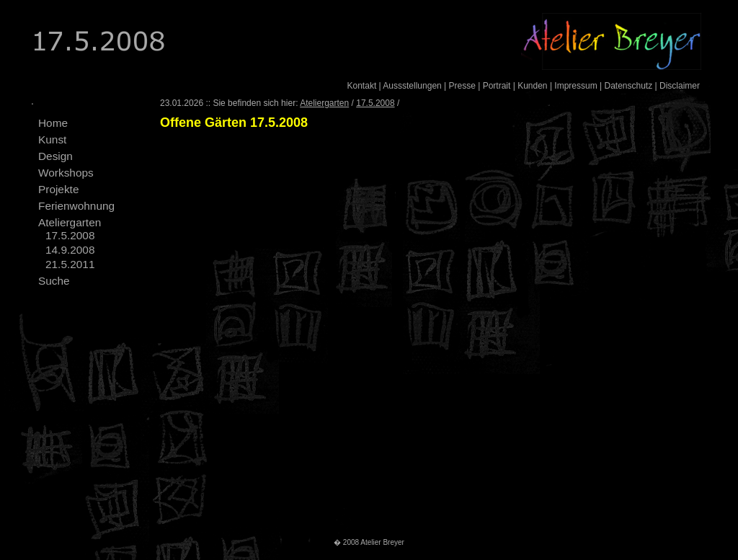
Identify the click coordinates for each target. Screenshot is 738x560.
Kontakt (362, 86)
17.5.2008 (70, 235)
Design (55, 156)
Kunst (52, 139)
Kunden (532, 86)
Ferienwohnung (76, 206)
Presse (462, 86)
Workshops (66, 173)
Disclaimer (680, 86)
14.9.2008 (70, 250)
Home (53, 123)
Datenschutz (628, 86)
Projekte (58, 189)
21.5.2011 (70, 264)
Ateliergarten (70, 222)
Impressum (575, 86)
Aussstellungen (412, 86)
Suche (54, 281)
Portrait (497, 86)
